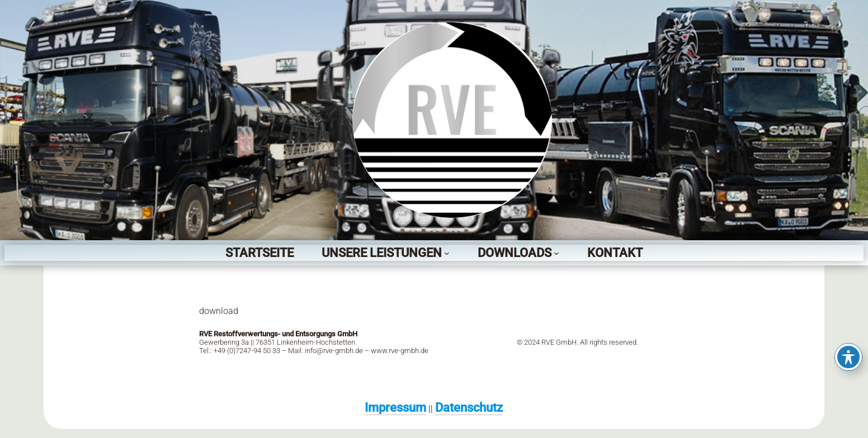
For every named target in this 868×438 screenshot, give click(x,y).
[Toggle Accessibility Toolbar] (848, 357)
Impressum (395, 407)
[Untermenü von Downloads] (556, 253)
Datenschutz (469, 407)
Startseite (260, 253)
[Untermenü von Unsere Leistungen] (447, 253)
